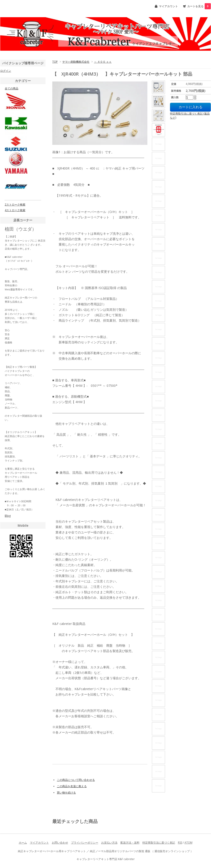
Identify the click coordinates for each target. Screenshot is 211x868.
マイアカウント (168, 6)
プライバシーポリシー (85, 843)
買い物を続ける (66, 793)
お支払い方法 (109, 843)
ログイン (6, 71)
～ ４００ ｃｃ (103, 62)
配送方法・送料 (130, 843)
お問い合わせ (60, 843)
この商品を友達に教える (72, 786)
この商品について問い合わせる (76, 780)
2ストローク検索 (15, 204)
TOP (55, 62)
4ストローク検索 (15, 210)
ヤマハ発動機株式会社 (76, 62)
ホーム (23, 843)
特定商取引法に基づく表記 (159, 843)
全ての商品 (12, 88)
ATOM (188, 843)
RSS (180, 843)
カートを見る (199, 6)
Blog (8, 516)
